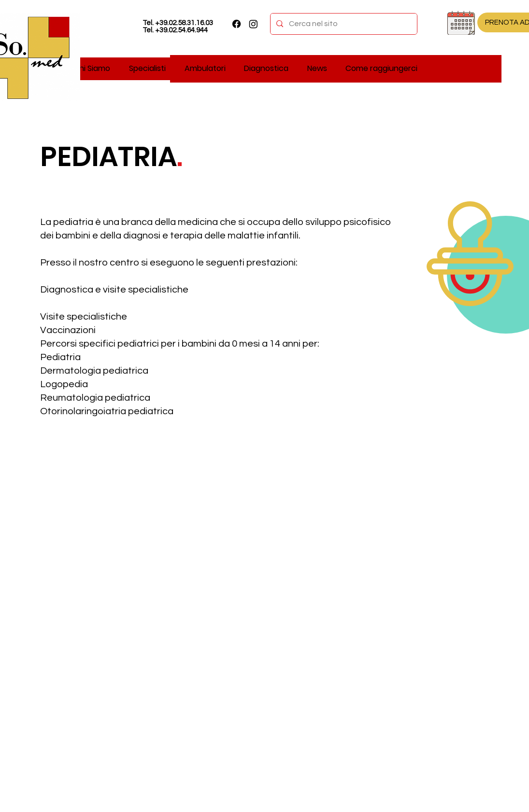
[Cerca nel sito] (343, 24)
